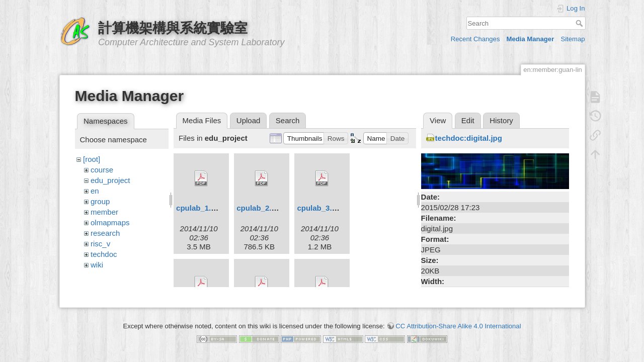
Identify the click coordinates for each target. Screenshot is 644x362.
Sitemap (573, 39)
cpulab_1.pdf (199, 208)
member (104, 212)
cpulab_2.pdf (260, 208)
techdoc (104, 254)
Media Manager (531, 39)
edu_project (110, 180)
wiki (97, 265)
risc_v (100, 244)
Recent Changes (475, 39)
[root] (92, 159)
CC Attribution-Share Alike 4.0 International (458, 322)
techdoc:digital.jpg (469, 138)
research (105, 233)
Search (580, 23)
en (95, 191)
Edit (468, 120)
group (100, 201)
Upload (249, 120)
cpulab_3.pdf (320, 208)
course (102, 170)
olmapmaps (110, 222)
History (501, 120)
